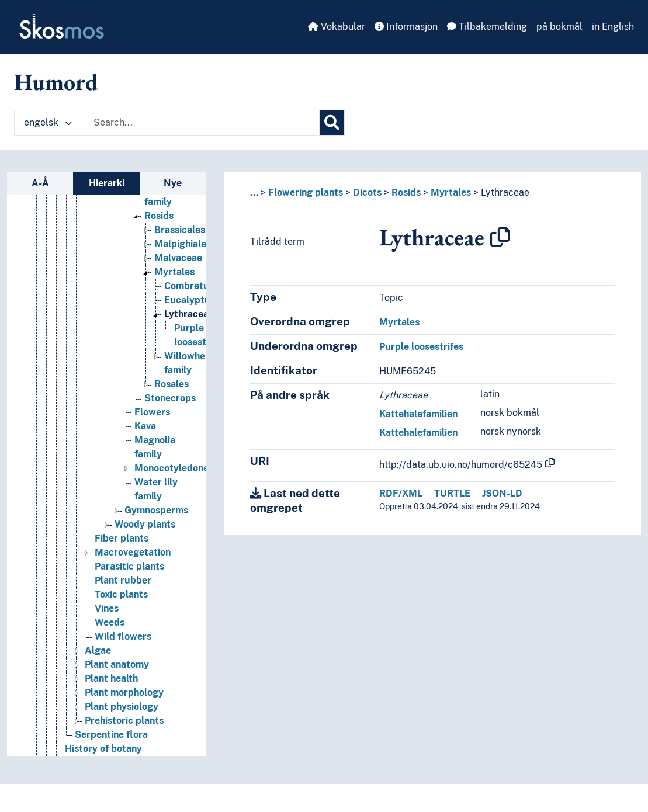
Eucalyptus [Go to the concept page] (190, 300)
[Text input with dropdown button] (203, 123)
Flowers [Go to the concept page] (152, 412)
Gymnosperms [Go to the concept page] (156, 510)
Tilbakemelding (487, 27)
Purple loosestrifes (421, 347)
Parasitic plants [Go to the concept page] (129, 566)
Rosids (406, 192)
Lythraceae (505, 192)
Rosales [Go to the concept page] (171, 384)
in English (613, 27)
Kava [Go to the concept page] (145, 426)
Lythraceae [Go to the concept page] (189, 314)
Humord (56, 82)
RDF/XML (401, 493)
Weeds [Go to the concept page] (110, 622)
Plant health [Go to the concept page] (111, 679)
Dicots (367, 192)
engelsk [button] (48, 122)
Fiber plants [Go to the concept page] (122, 538)
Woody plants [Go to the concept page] (145, 524)
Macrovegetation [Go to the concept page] (133, 552)
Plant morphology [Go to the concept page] (124, 693)
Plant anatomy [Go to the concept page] (117, 664)
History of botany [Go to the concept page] (103, 749)
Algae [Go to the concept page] (98, 650)
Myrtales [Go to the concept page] (174, 272)
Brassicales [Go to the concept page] (180, 230)
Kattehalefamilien (418, 414)
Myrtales (451, 192)
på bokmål (559, 27)
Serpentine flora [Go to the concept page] (111, 735)
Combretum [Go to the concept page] (191, 286)
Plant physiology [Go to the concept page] (122, 707)
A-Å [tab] (40, 183)
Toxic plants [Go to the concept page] (121, 594)
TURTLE (452, 493)
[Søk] (332, 123)
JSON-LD (502, 493)
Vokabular (337, 27)
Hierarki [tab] (107, 183)
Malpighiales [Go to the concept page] (183, 244)
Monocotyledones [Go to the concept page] (174, 468)
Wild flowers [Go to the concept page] (123, 636)
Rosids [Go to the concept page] (159, 216)
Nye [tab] (173, 183)
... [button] (254, 192)
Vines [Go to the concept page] (107, 608)
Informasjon (406, 27)
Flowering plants (306, 192)
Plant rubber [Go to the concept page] (123, 580)
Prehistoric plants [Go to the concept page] (124, 721)
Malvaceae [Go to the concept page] (178, 258)
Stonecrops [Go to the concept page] (170, 398)
